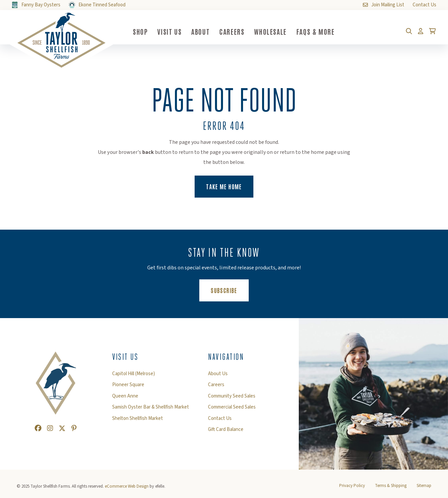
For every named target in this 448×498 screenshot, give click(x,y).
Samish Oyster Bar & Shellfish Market (151, 407)
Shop (140, 31)
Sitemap (424, 486)
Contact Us (220, 419)
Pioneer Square (128, 385)
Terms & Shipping (391, 486)
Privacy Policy (352, 486)
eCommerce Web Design (127, 486)
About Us (218, 374)
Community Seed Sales (232, 396)
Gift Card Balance (226, 430)
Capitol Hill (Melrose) (134, 374)
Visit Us (169, 31)
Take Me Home (224, 186)
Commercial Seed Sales (232, 407)
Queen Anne (125, 396)
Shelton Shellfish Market (138, 419)
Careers (232, 31)
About (200, 31)
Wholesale (270, 31)
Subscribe (230, 290)
